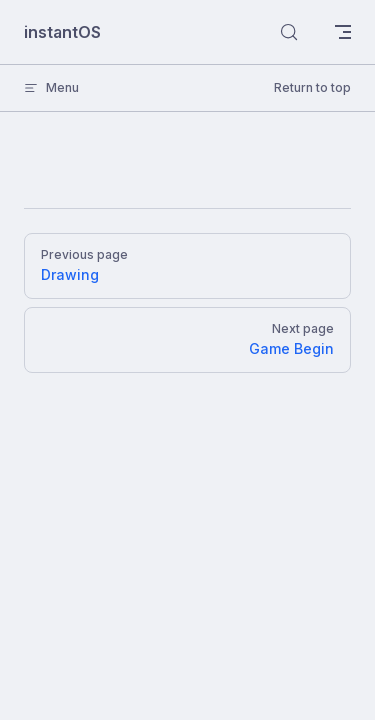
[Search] (289, 32)
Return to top (312, 87)
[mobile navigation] (343, 32)
